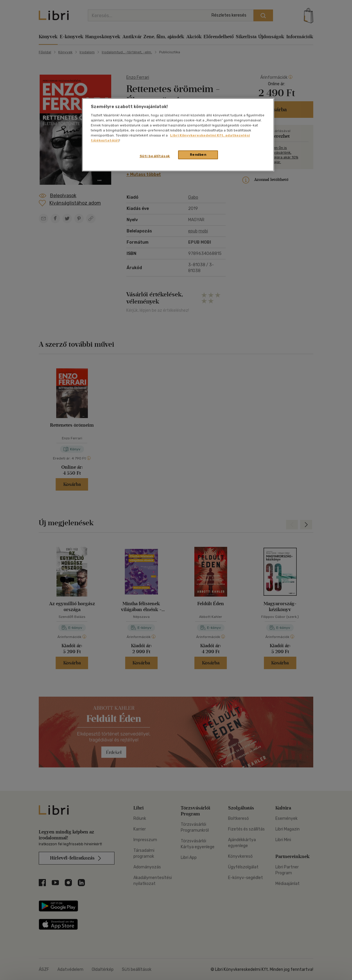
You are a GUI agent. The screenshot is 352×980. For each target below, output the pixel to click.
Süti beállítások (155, 156)
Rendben (198, 155)
